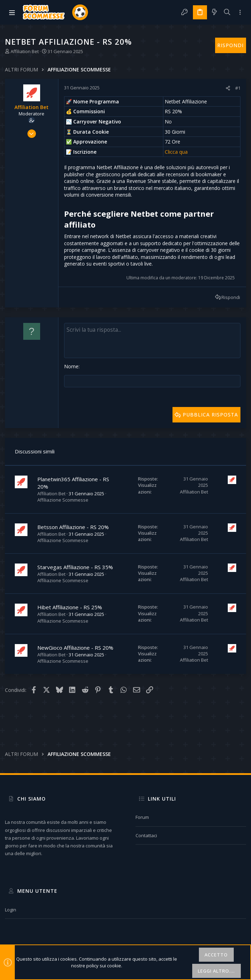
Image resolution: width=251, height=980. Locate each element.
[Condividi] (228, 88)
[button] (12, 12)
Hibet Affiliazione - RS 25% (70, 606)
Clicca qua (176, 152)
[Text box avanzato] (152, 341)
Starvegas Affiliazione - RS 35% (75, 566)
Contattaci (146, 835)
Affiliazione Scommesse (63, 499)
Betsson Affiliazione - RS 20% (73, 526)
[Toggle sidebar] (240, 12)
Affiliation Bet (25, 51)
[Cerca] (227, 12)
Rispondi (231, 297)
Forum (142, 817)
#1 (238, 88)
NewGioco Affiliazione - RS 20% (75, 647)
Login (11, 910)
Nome (71, 366)
